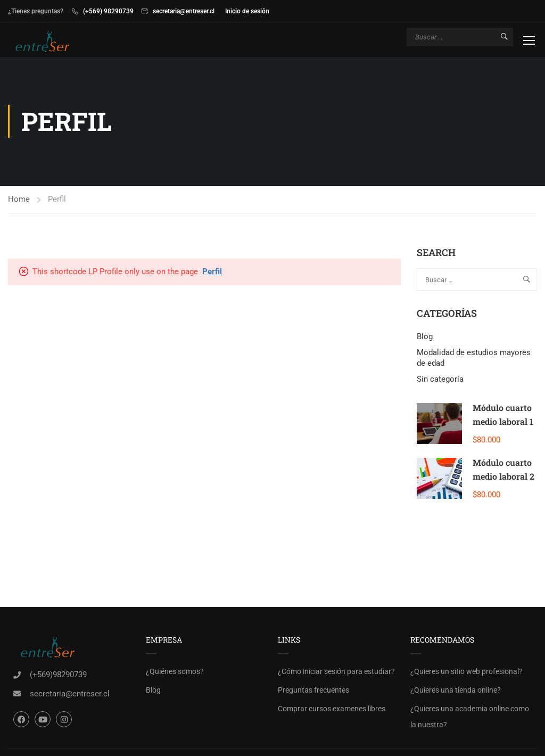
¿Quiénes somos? (175, 671)
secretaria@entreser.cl (184, 11)
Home (19, 199)
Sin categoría (440, 379)
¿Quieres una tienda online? (456, 690)
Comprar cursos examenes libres (332, 709)
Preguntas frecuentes (313, 690)
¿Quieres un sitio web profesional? (466, 671)
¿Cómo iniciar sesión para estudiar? (336, 671)
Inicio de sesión (247, 11)
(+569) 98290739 (108, 11)
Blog (425, 336)
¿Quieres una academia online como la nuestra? (470, 717)
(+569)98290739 (58, 675)
